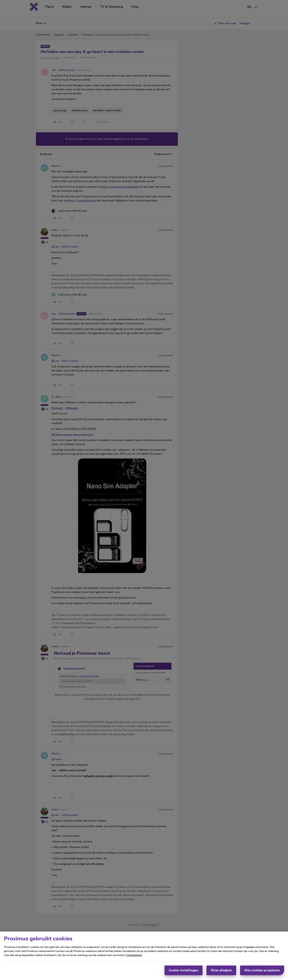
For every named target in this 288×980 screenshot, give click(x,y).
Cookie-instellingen (184, 972)
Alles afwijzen (221, 972)
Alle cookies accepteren (262, 972)
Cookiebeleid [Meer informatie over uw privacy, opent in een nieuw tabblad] (134, 957)
